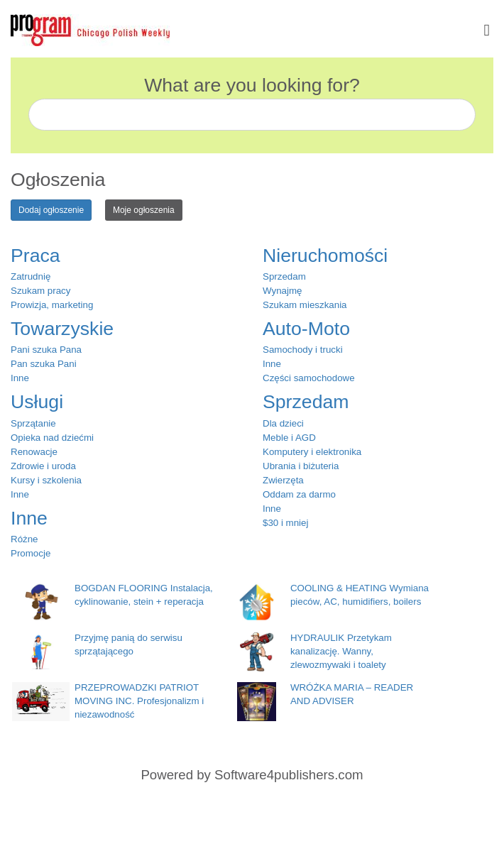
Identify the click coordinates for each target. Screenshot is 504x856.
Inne (20, 378)
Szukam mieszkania (305, 305)
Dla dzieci (283, 423)
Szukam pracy (40, 291)
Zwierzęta (283, 480)
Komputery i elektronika (312, 452)
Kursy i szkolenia (46, 480)
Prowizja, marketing (52, 305)
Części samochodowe (309, 378)
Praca (35, 256)
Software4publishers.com (289, 775)
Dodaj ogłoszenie (51, 210)
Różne (24, 539)
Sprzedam (284, 276)
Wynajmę (282, 291)
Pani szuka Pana (46, 350)
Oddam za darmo (299, 494)
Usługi (37, 402)
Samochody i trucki (303, 350)
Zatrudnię (31, 276)
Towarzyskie (62, 329)
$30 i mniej (285, 523)
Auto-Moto (306, 329)
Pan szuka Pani (44, 364)
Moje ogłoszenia (144, 210)
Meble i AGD (289, 438)
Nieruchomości (325, 256)
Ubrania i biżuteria (301, 466)
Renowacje (34, 452)
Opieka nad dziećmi (52, 438)
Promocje (31, 553)
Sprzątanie (33, 423)
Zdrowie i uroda (43, 466)
